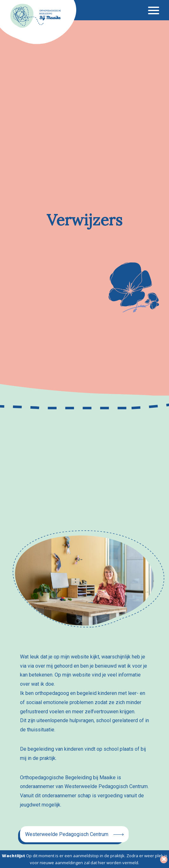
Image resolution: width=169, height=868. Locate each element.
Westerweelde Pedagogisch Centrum (67, 834)
